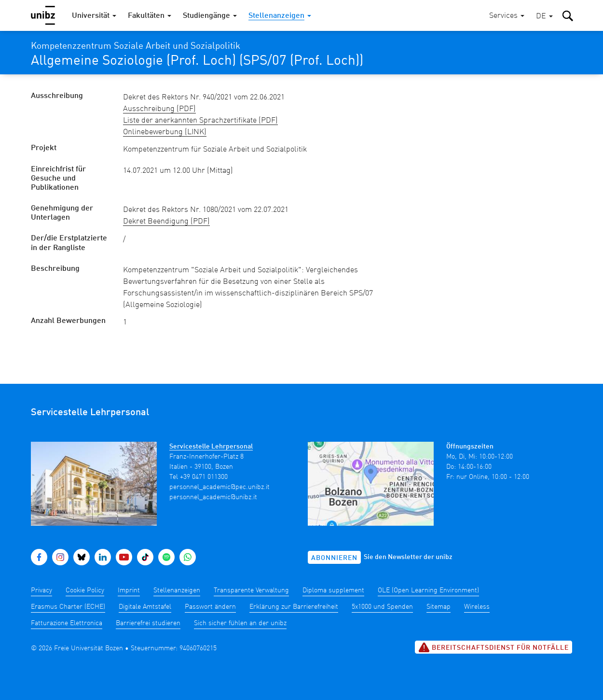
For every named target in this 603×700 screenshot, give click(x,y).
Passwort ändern (210, 607)
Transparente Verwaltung (251, 590)
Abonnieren (334, 558)
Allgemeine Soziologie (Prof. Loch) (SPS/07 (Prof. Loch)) (197, 61)
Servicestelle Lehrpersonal (211, 447)
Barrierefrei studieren (148, 623)
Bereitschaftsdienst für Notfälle (493, 647)
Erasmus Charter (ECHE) (68, 607)
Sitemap (439, 607)
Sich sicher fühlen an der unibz (240, 623)
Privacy (41, 590)
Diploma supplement (333, 590)
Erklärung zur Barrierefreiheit (294, 607)
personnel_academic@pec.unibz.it (219, 487)
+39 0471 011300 (204, 477)
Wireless (477, 607)
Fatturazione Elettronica (67, 623)
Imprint (129, 590)
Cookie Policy (85, 590)
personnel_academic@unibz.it (213, 497)
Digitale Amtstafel (145, 607)
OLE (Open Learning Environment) (428, 590)
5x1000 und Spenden (382, 607)
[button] (544, 17)
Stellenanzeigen (177, 590)
